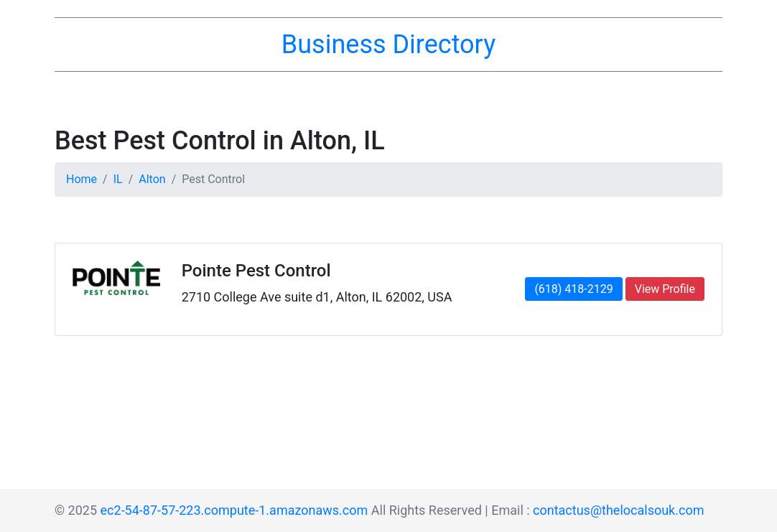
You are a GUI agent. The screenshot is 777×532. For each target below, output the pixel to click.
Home (82, 179)
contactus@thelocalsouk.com (618, 510)
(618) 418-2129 (573, 289)
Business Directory (388, 45)
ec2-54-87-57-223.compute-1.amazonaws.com (234, 510)
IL (118, 179)
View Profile (665, 289)
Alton (152, 179)
